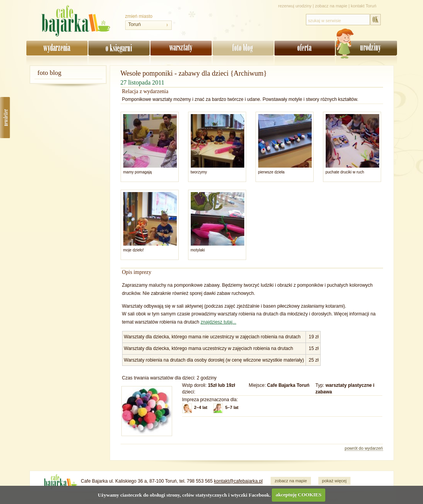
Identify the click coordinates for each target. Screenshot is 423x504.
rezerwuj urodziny (295, 6)
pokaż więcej (334, 481)
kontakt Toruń (364, 6)
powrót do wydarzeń (364, 448)
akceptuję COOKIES (299, 494)
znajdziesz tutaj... (218, 322)
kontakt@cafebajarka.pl (238, 481)
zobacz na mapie (331, 6)
